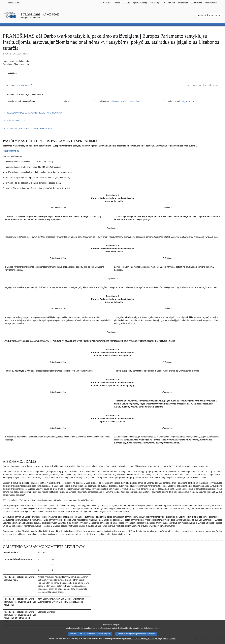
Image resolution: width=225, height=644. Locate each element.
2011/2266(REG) (24, 85)
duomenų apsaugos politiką (135, 641)
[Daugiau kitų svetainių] (213, 3)
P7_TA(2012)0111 (190, 101)
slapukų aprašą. (169, 641)
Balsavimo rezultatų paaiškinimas (125, 101)
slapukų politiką (155, 641)
